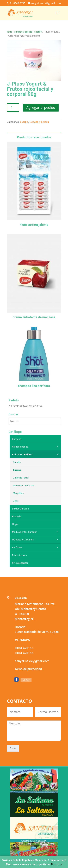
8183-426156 (24, 653)
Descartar (57, 864)
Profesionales (20, 555)
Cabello (17, 462)
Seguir (26, 680)
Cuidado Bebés (36, 447)
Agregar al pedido (41, 107)
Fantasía (17, 516)
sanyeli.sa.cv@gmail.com (32, 661)
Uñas (16, 501)
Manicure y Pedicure (24, 485)
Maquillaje (18, 493)
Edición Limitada (20, 509)
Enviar (13, 748)
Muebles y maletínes (36, 540)
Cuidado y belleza (23, 32)
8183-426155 (24, 648)
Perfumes (36, 547)
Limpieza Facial (21, 478)
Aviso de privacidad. (29, 669)
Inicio (10, 32)
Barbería (17, 439)
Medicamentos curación (36, 532)
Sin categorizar (20, 563)
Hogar (15, 524)
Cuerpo (38, 32)
